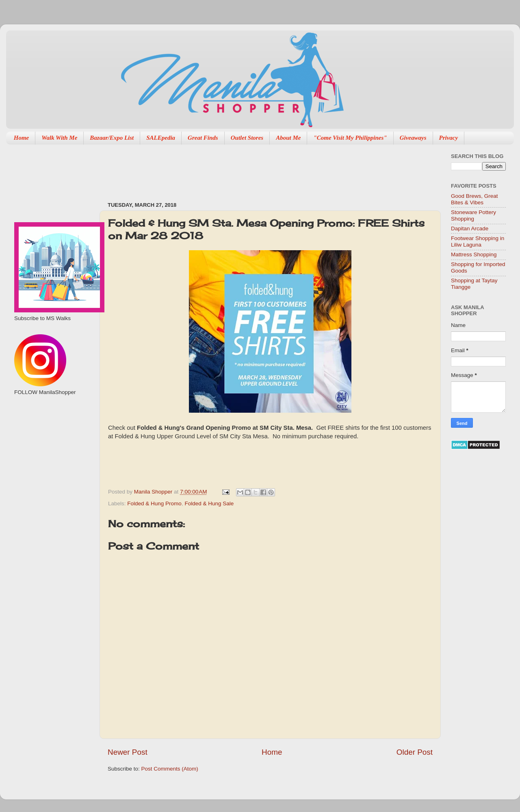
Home (22, 138)
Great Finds (203, 138)
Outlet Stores (247, 138)
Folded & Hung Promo (154, 503)
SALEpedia (161, 138)
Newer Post (128, 752)
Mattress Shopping (474, 254)
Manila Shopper (154, 492)
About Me (288, 138)
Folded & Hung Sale (209, 503)
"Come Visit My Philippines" (350, 138)
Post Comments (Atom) (170, 769)
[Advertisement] (52, 439)
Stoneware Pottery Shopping (473, 215)
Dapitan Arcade (470, 228)
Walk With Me (59, 138)
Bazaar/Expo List (112, 138)
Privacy (449, 138)
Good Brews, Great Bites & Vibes (474, 199)
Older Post (415, 752)
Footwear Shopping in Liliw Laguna (478, 241)
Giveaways (413, 138)
